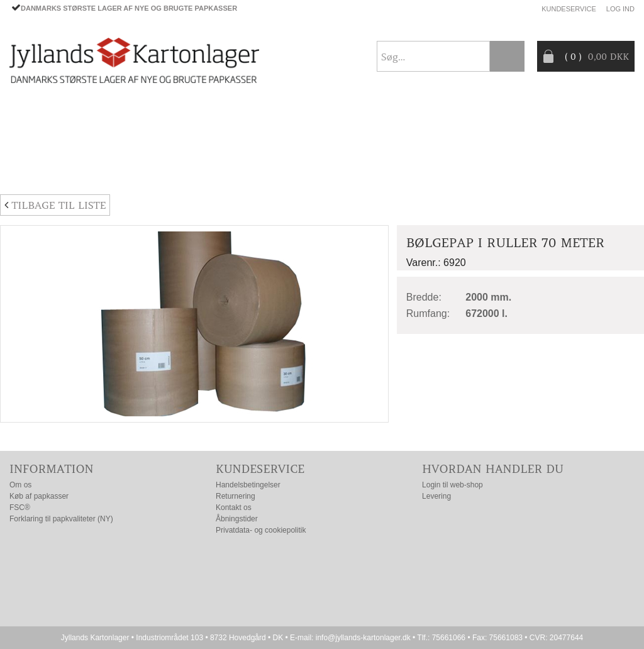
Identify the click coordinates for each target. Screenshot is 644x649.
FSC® (20, 508)
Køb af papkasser (39, 496)
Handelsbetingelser (248, 485)
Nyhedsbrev (604, 170)
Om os (20, 485)
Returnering (236, 496)
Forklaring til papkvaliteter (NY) (61, 519)
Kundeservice (569, 9)
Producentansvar (529, 140)
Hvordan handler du (493, 469)
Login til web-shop (452, 485)
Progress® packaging (316, 140)
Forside (29, 110)
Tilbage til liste (55, 205)
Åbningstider (237, 519)
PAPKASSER (35, 140)
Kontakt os (234, 508)
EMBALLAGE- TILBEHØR (134, 140)
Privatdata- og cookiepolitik (261, 530)
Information (52, 469)
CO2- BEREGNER (427, 140)
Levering (436, 496)
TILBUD (224, 140)
